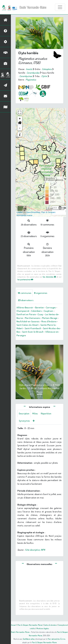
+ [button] (20, 119)
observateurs (26, 300)
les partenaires (25, 279)
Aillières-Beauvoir (25, 307)
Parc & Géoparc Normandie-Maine (30, 625)
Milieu (35, 413)
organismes (41, 293)
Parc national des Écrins (56, 639)
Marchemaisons (32, 318)
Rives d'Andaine (49, 321)
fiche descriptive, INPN (35, 550)
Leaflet (19, 212)
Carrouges (51, 307)
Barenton (40, 307)
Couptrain (48, 311)
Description (24, 413)
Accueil (14, 625)
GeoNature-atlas (29, 639)
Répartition (46, 413)
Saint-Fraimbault (33, 328)
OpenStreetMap (33, 212)
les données (49, 277)
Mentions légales (43, 628)
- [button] (20, 128)
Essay (40, 314)
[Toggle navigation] (60, 7)
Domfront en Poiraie (26, 314)
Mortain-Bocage (50, 318)
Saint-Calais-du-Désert (27, 325)
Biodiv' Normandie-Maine (33, 7)
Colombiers (36, 311)
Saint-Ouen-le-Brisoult (33, 332)
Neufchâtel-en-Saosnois (28, 321)
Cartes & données (50, 625)
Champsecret (23, 311)
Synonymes (24, 421)
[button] (20, 123)
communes (25, 293)
